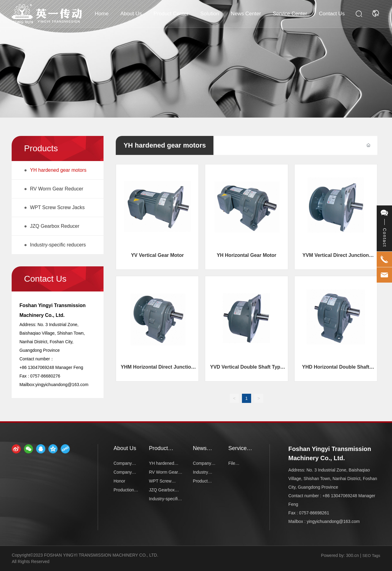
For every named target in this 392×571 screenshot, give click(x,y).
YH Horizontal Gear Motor (247, 255)
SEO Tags (371, 556)
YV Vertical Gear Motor (158, 255)
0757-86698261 (314, 513)
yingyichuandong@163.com (62, 385)
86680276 (51, 376)
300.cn (352, 555)
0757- (36, 376)
